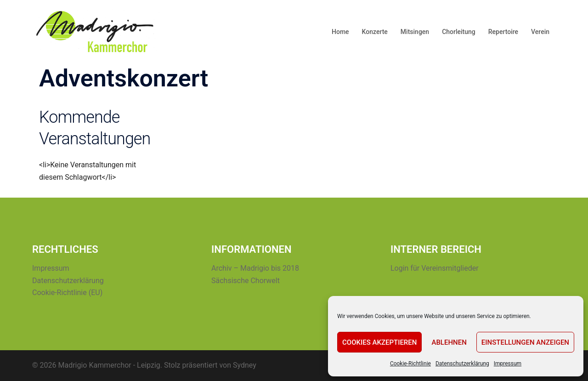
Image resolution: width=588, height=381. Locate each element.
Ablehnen (449, 342)
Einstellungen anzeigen (525, 342)
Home (340, 32)
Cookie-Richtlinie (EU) (67, 293)
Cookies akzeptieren (379, 342)
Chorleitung (459, 32)
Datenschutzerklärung (462, 364)
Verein (540, 32)
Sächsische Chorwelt (246, 281)
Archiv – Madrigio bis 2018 (255, 268)
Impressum (508, 364)
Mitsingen (415, 32)
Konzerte (375, 32)
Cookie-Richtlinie (410, 364)
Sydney (245, 365)
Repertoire (503, 32)
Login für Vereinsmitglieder (435, 268)
